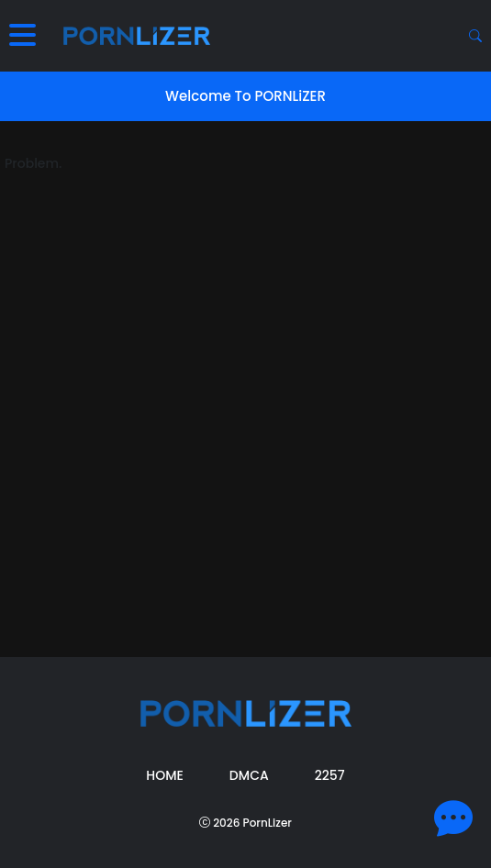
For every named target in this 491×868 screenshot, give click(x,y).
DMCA (249, 775)
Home (165, 775)
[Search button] (475, 36)
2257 (330, 775)
